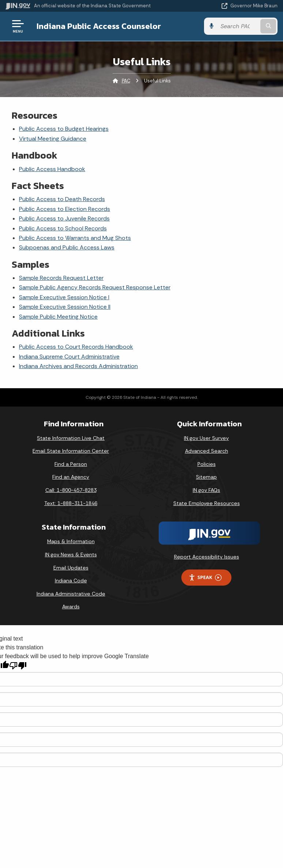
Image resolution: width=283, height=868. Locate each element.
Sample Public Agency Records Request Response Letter (95, 287)
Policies (207, 464)
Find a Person (71, 464)
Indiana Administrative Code (71, 594)
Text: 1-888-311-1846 (71, 503)
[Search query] (238, 26)
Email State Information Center (71, 451)
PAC (126, 81)
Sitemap (206, 477)
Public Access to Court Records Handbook (76, 347)
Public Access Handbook (52, 169)
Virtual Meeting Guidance (53, 139)
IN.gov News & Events (71, 554)
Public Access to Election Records (65, 209)
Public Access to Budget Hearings (64, 129)
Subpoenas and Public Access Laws (67, 247)
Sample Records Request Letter (61, 278)
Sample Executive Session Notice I (64, 297)
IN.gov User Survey (206, 438)
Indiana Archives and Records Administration (78, 366)
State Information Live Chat (71, 438)
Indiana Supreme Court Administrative (69, 357)
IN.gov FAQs (206, 490)
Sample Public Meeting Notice (58, 317)
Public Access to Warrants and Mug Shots (75, 238)
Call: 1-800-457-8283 (71, 490)
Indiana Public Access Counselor (99, 26)
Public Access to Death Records (62, 199)
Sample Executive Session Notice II (65, 307)
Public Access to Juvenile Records (64, 218)
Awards (71, 607)
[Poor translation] (18, 666)
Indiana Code (71, 580)
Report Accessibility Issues (207, 557)
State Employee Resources (207, 503)
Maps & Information (71, 541)
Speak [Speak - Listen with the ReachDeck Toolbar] (205, 577)
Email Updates (71, 568)
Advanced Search (207, 451)
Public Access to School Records (63, 228)
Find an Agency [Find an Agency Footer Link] (71, 477)
